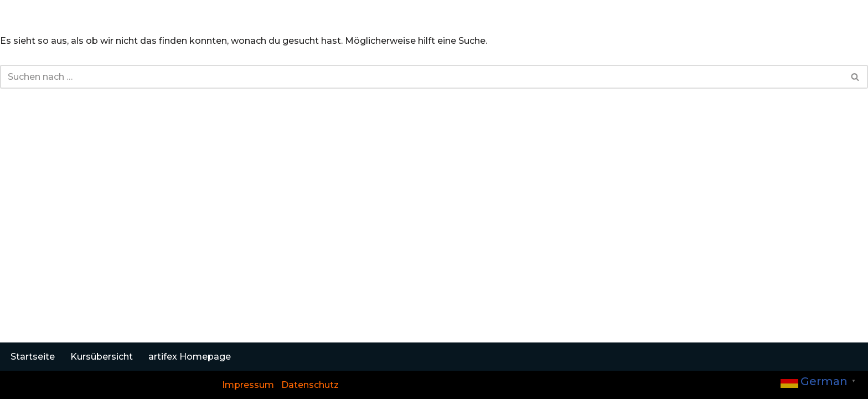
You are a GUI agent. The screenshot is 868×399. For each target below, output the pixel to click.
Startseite (33, 357)
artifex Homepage (190, 357)
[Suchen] (422, 77)
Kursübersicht (102, 357)
